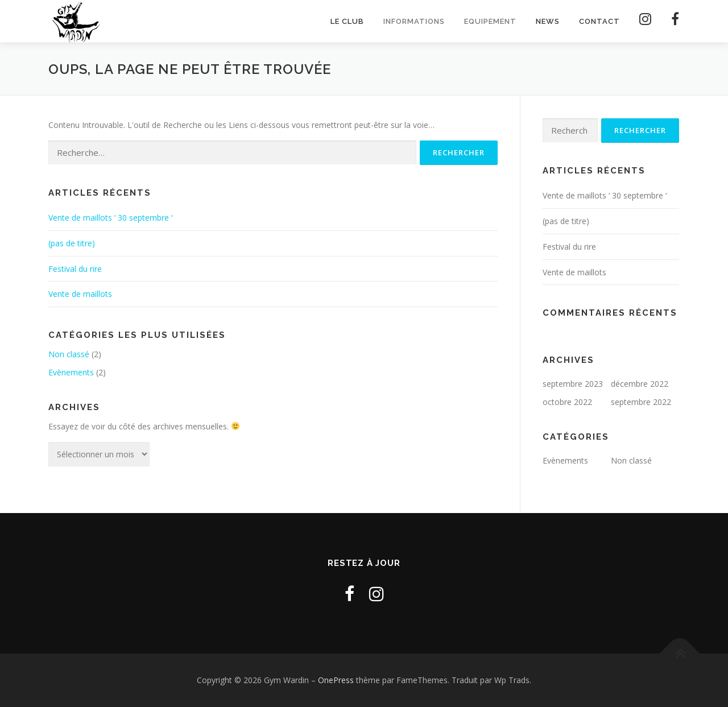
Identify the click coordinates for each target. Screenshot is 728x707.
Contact (599, 21)
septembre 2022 (641, 402)
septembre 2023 (573, 384)
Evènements (71, 372)
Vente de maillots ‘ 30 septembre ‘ (110, 218)
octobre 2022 (567, 402)
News (548, 21)
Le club (347, 21)
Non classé (69, 354)
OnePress (336, 681)
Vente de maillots (80, 294)
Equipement (490, 21)
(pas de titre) (72, 243)
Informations (414, 21)
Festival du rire (75, 269)
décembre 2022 (640, 384)
